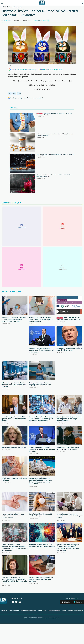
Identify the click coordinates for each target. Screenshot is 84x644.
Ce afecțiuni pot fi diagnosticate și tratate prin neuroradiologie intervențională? (69, 419)
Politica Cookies (42, 611)
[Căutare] (82, 3)
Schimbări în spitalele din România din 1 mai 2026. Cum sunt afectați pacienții (14, 385)
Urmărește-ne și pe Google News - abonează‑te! (26, 98)
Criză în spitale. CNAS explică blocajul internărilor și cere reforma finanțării (42, 449)
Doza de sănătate (14, 7)
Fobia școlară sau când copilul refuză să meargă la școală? (68, 448)
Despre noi (4, 611)
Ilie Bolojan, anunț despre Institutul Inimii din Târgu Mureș (69, 349)
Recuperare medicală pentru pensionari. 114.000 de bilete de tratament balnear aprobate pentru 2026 (41, 481)
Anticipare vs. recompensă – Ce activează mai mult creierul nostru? (42, 546)
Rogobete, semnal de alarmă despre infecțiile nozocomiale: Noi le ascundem (41, 350)
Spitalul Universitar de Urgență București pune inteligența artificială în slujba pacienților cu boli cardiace (68, 548)
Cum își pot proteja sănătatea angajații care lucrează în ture (40, 384)
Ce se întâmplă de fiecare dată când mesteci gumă (40, 515)
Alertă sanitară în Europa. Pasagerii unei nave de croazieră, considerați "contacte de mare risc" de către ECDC (15, 548)
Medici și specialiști (14, 611)
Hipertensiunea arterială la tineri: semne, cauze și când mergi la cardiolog (41, 579)
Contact (64, 611)
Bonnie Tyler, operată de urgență (14, 448)
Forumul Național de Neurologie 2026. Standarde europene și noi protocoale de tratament (41, 419)
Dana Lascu (7, 20)
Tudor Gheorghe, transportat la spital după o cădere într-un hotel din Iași (14, 419)
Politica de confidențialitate (29, 611)
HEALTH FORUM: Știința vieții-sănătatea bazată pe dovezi (69, 318)
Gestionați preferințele (54, 611)
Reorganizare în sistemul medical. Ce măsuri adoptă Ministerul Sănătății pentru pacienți (14, 319)
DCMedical (5, 7)
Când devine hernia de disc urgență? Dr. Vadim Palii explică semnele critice (54, 114)
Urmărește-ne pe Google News (52, 69)
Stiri (21, 7)
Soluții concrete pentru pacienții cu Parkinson (14, 479)
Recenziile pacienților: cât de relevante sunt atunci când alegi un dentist (69, 516)
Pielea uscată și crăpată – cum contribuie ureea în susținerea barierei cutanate (13, 516)
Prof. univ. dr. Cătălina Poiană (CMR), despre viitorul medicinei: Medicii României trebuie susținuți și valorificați (14, 580)
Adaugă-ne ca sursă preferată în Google (24, 69)
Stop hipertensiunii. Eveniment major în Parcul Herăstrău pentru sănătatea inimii (41, 319)
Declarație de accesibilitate (75, 611)
